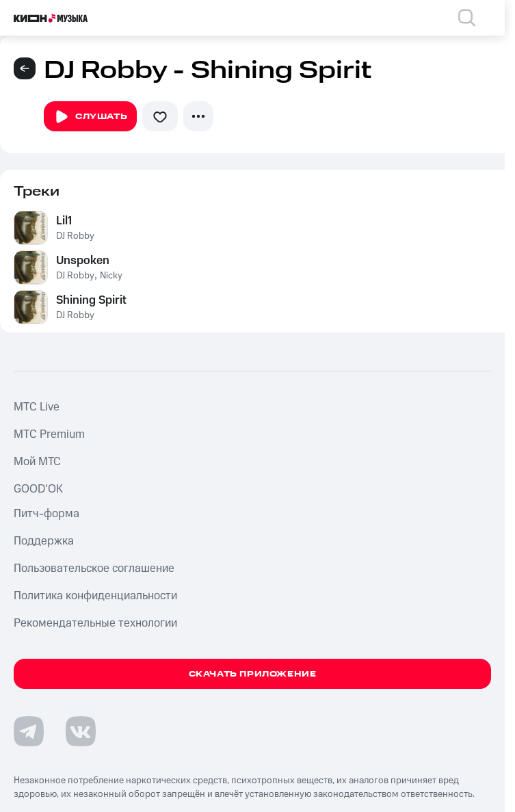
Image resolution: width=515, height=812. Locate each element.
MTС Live (37, 407)
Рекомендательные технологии (95, 623)
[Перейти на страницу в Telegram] (29, 731)
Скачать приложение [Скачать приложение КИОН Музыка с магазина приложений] (253, 674)
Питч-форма (47, 514)
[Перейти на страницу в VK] (81, 731)
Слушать (90, 117)
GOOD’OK (38, 489)
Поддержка (44, 541)
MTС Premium (49, 434)
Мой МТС (37, 462)
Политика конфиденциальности (95, 596)
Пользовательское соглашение (94, 568)
